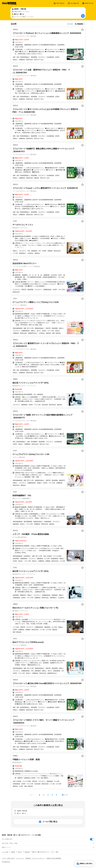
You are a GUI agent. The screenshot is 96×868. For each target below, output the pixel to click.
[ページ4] (52, 795)
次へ (64, 795)
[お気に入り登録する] (82, 30)
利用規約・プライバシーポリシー (35, 858)
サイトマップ (20, 858)
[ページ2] (44, 795)
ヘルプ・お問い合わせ (8, 858)
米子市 (20, 852)
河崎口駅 (27, 852)
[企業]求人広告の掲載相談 (54, 858)
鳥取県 (13, 852)
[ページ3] (48, 795)
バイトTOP (5, 852)
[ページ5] (57, 795)
